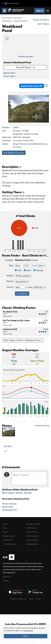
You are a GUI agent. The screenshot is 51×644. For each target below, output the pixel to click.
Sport (27, 270)
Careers (6, 580)
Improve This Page (41, 20)
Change (34, 260)
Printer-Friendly (9, 504)
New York (18, 18)
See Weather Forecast (14, 153)
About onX (7, 577)
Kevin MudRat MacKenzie (37, 144)
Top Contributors (9, 544)
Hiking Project (32, 532)
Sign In (40, 11)
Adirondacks (7, 21)
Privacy (38, 599)
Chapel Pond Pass (21, 21)
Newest (19, 493)
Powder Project (32, 540)
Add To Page (43, 24)
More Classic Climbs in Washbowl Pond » (23, 340)
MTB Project (31, 528)
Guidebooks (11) (9, 510)
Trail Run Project (33, 536)
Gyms (5, 532)
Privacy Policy (28, 631)
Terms (31, 599)
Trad (18, 270)
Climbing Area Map (26, 56)
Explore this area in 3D (32, 86)
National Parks (32, 544)
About (5, 524)
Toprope (38, 270)
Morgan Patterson (20, 144)
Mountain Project (33, 524)
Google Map (17, 134)
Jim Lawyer (17, 140)
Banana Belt (9, 73)
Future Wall (9, 76)
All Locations (7, 18)
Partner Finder (8, 536)
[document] (26, 633)
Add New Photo (42, 426)
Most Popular (8, 493)
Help (5, 528)
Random (28, 493)
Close (26, 636)
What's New (8, 507)
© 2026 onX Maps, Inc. (18, 599)
